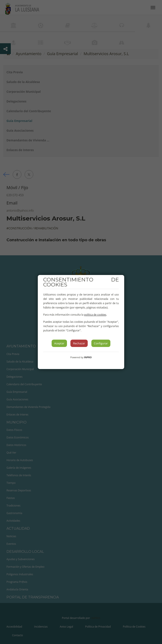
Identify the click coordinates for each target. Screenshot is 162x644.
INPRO (88, 357)
